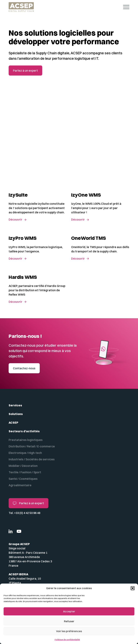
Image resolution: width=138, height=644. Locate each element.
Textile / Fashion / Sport (25, 472)
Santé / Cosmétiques (23, 479)
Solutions (16, 414)
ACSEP (13, 423)
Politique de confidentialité (67, 640)
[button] (133, 588)
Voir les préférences (69, 631)
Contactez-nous (24, 368)
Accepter (69, 611)
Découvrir (15, 219)
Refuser (69, 621)
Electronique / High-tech (25, 453)
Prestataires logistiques (26, 440)
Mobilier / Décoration (23, 466)
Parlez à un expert (25, 71)
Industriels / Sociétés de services (32, 459)
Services (15, 405)
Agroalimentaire (20, 485)
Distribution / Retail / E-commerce (32, 446)
